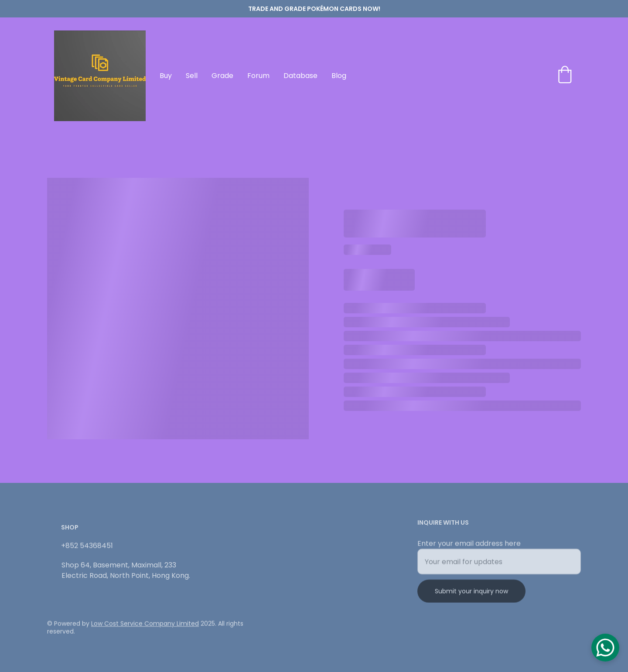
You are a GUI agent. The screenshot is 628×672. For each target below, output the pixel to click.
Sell (192, 76)
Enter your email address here (469, 546)
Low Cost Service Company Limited (145, 624)
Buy (166, 76)
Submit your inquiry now (471, 594)
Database (300, 76)
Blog (339, 76)
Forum (258, 76)
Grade (222, 76)
